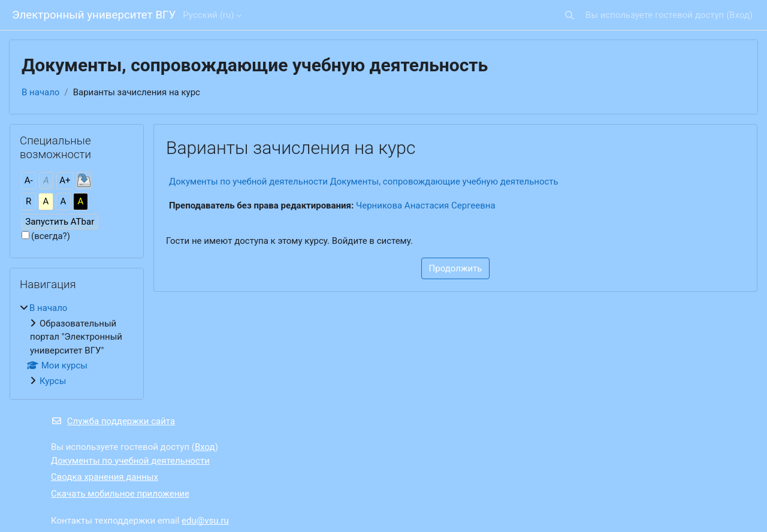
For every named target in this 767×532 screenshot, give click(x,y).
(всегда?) (51, 236)
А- (29, 180)
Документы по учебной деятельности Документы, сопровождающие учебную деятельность (364, 182)
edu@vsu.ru (205, 521)
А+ (65, 180)
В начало (40, 92)
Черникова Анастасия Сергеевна (426, 205)
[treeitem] (77, 344)
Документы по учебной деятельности (130, 461)
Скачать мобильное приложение (120, 494)
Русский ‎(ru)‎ (208, 15)
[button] (570, 15)
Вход (739, 15)
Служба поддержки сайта (113, 421)
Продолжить (456, 268)
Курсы (53, 381)
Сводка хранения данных (105, 477)
